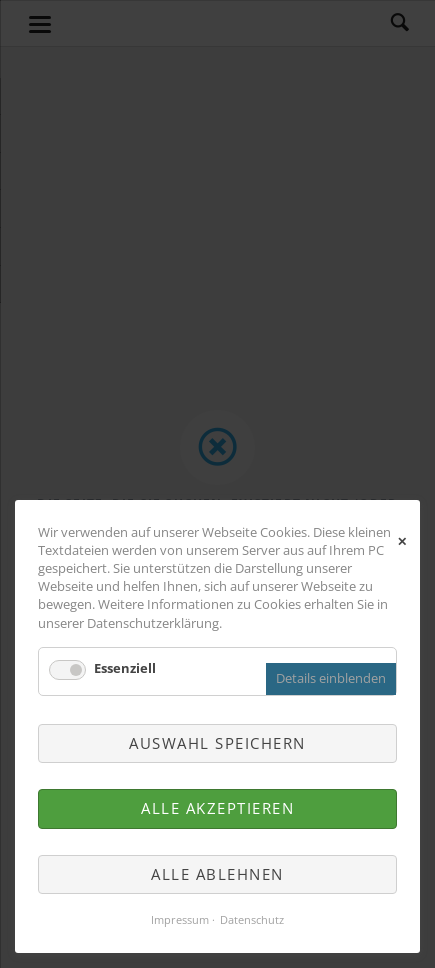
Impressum (180, 920)
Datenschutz (252, 920)
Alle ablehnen (217, 874)
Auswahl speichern (217, 743)
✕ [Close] (402, 539)
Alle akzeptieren (217, 808)
